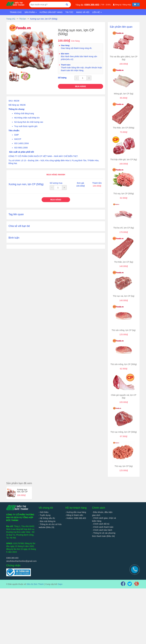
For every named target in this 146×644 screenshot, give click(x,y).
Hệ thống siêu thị (47, 518)
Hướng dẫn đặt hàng (51, 12)
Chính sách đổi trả (101, 524)
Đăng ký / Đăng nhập (122, 5)
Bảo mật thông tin (47, 521)
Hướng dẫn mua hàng (76, 512)
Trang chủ (16, 12)
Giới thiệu (43, 512)
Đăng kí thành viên (74, 515)
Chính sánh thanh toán (103, 527)
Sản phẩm (31, 12)
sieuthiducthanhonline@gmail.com (21, 561)
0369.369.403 (92, 5)
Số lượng (62, 78)
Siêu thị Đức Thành (35, 584)
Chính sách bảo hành (102, 530)
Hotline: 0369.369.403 (76, 518)
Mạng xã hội (83, 12)
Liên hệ (97, 12)
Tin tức (69, 12)
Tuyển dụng (45, 515)
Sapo (60, 584)
